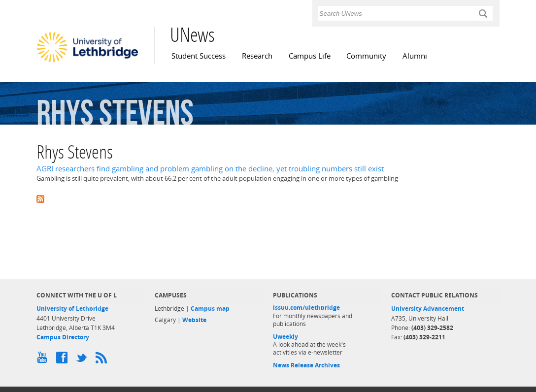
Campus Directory (63, 337)
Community (366, 56)
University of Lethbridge (72, 309)
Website (194, 320)
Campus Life (310, 56)
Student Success (199, 56)
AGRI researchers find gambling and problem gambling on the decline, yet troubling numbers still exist (210, 169)
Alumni (415, 56)
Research (257, 56)
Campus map (210, 309)
